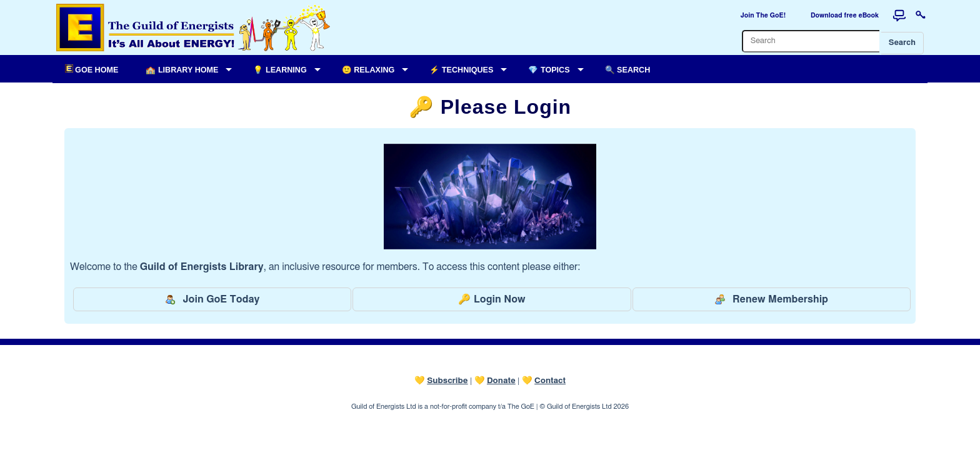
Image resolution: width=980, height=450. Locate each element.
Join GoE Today (212, 299)
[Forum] (899, 16)
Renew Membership (772, 299)
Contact (550, 381)
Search (902, 43)
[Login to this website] (921, 16)
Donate (501, 381)
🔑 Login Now (492, 299)
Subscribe (447, 381)
